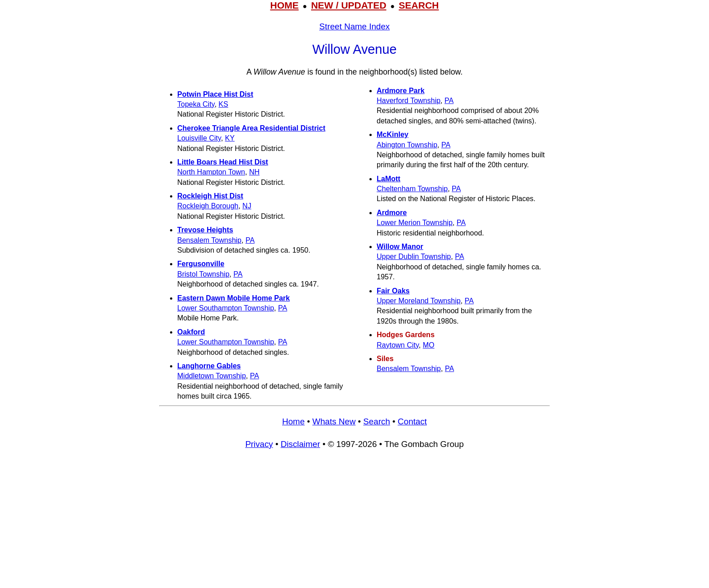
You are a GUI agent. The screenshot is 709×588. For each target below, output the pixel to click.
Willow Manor (400, 247)
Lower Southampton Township (226, 308)
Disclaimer (300, 444)
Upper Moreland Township (419, 301)
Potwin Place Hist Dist (215, 94)
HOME (284, 5)
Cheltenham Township (412, 189)
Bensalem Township (209, 240)
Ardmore (392, 213)
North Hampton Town (211, 172)
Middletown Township (212, 376)
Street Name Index (354, 26)
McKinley (392, 134)
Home (293, 421)
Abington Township (407, 145)
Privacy (259, 444)
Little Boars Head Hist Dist (223, 162)
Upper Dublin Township (414, 256)
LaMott (388, 179)
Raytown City (398, 345)
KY (230, 138)
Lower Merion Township (415, 223)
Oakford (191, 332)
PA (250, 240)
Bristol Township (203, 274)
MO (429, 345)
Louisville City (199, 138)
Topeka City (196, 104)
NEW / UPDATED (349, 5)
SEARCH (419, 5)
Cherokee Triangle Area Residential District (251, 128)
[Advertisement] (354, 523)
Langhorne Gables (209, 366)
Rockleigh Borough (208, 206)
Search (376, 421)
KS (223, 104)
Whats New (334, 421)
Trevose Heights (205, 230)
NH (254, 172)
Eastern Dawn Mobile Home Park (234, 298)
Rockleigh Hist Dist (210, 196)
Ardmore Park (401, 91)
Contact (412, 421)
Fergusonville (201, 264)
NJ (247, 206)
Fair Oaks (393, 291)
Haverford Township (409, 101)
